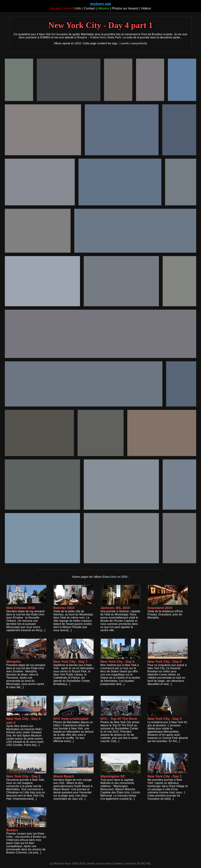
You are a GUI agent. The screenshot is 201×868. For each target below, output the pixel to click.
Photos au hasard (125, 8)
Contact (89, 8)
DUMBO (45, 37)
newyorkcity (139, 43)
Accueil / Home (61, 8)
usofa (125, 43)
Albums (103, 8)
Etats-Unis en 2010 (115, 577)
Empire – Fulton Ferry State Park (99, 37)
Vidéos (146, 8)
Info (78, 8)
